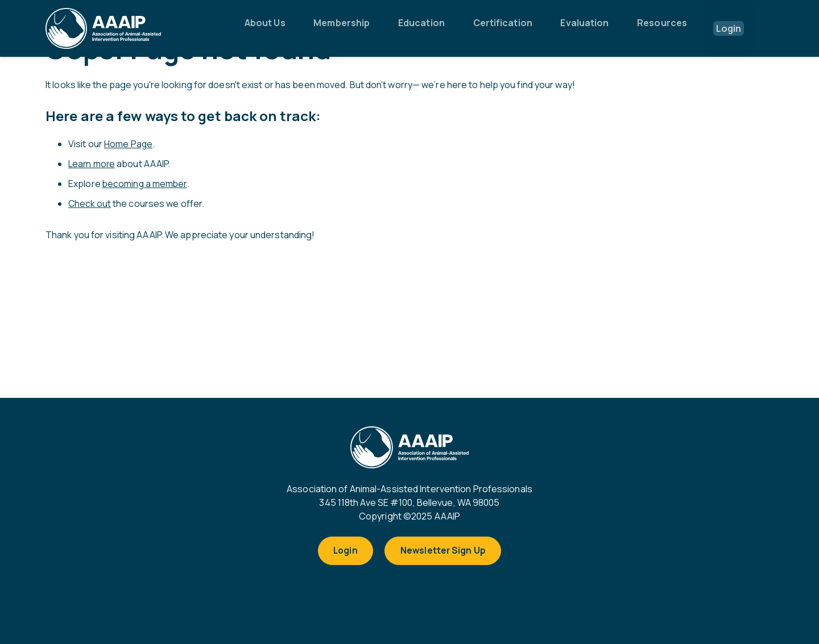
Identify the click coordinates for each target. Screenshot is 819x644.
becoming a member (146, 182)
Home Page (129, 144)
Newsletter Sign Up (445, 552)
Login (343, 552)
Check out (90, 202)
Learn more (92, 163)
